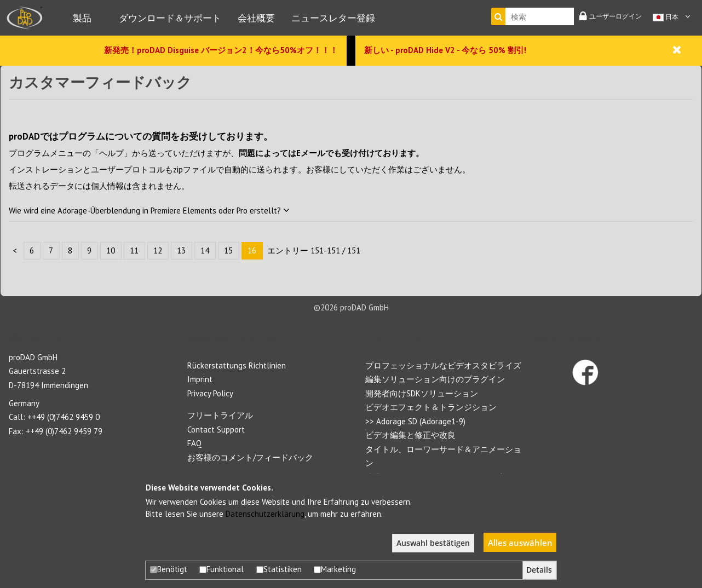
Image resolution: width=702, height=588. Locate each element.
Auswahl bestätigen (433, 543)
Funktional (221, 569)
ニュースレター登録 (333, 18)
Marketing (335, 569)
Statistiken (279, 569)
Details (539, 570)
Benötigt (169, 569)
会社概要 (256, 18)
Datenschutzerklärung (265, 514)
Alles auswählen (520, 543)
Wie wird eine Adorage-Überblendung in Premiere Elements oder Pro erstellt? (149, 211)
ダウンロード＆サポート (170, 18)
